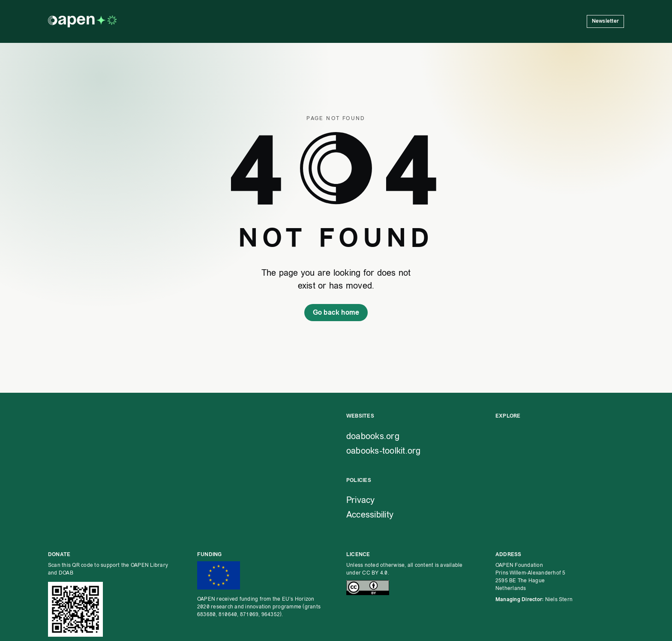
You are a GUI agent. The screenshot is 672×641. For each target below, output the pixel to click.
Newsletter (605, 21)
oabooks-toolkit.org (384, 451)
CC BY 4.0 (375, 573)
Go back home (336, 312)
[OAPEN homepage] (82, 21)
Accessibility (370, 515)
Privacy (361, 500)
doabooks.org (373, 436)
